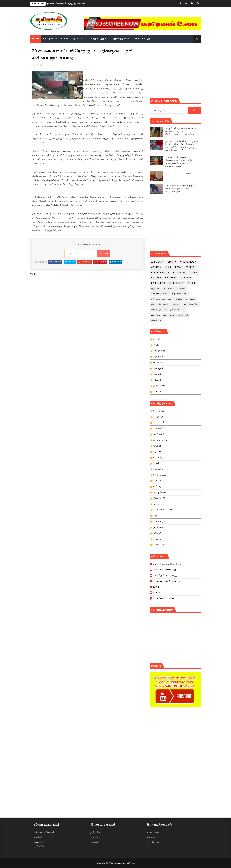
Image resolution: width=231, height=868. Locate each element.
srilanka (186, 278)
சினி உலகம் (153, 842)
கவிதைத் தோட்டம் (186, 299)
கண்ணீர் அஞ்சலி (160, 294)
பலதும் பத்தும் (98, 39)
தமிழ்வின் (39, 846)
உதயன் (94, 837)
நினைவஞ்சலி (177, 310)
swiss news (158, 283)
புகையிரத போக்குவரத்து (176, 576)
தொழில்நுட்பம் (159, 310)
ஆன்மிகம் (78, 39)
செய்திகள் (49, 39)
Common (156, 267)
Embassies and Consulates (176, 582)
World (39, 65)
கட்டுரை (181, 288)
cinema (172, 262)
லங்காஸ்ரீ (39, 842)
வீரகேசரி (95, 842)
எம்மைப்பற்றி (143, 39)
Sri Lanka (171, 278)
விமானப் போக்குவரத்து (176, 571)
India (168, 267)
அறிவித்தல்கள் (120, 39)
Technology (176, 283)
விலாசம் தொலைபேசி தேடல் (176, 565)
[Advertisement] (190, 70)
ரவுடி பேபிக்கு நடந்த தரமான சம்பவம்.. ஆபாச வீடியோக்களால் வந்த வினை (180, 131)
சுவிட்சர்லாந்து (191, 304)
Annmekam (158, 262)
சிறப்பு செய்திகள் (160, 304)
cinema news (188, 262)
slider (193, 273)
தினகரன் (151, 837)
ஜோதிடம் (156, 320)
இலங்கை (168, 288)
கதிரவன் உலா (179, 294)
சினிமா (65, 39)
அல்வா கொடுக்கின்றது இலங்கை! (66, 4)
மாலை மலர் (153, 832)
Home (36, 39)
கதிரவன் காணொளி (44, 832)
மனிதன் (38, 837)
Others (190, 267)
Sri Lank (156, 278)
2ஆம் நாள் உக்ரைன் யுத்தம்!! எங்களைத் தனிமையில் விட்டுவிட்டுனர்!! (180, 189)
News (178, 267)
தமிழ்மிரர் (95, 832)
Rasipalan (179, 273)
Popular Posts (160, 273)
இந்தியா (155, 288)
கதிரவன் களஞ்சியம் (162, 299)
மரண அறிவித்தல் (179, 315)
